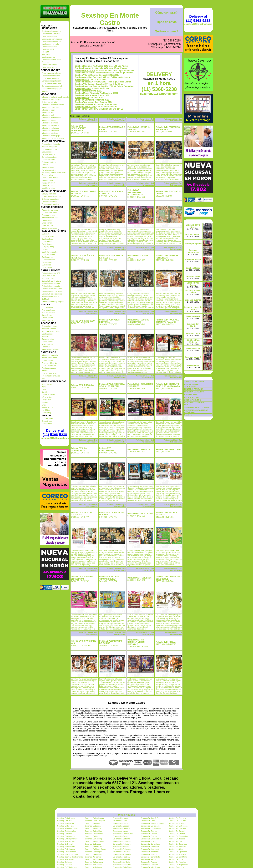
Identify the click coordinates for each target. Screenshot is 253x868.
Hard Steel (46, 410)
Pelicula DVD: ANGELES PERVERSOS (167, 257)
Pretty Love (46, 400)
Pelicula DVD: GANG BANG (140, 514)
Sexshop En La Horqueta (95, 821)
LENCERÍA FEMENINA (194, 389)
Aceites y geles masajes (51, 31)
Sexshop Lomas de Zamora (87, 86)
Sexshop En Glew (64, 821)
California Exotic (48, 395)
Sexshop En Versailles (177, 862)
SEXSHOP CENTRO (193, 400)
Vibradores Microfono (50, 131)
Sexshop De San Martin (178, 857)
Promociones (47, 424)
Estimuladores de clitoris (51, 281)
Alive (44, 387)
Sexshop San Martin (84, 100)
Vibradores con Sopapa (51, 136)
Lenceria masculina (49, 202)
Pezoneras (46, 347)
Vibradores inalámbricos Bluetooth (55, 97)
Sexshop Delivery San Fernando (70, 857)
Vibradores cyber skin (50, 107)
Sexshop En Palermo (121, 852)
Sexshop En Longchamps (67, 839)
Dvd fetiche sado (48, 244)
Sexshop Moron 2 (193, 357)
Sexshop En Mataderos (122, 844)
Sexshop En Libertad (149, 834)
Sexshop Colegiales (84, 104)
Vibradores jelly (48, 112)
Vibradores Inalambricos (51, 118)
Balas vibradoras (48, 276)
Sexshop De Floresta (149, 862)
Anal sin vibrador (48, 313)
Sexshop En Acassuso (122, 854)
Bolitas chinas (47, 360)
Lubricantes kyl (48, 49)
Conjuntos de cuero (49, 213)
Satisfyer (45, 402)
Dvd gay (45, 249)
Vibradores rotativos (50, 133)
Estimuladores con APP (51, 273)
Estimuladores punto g (51, 296)
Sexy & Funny (47, 407)
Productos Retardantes (51, 376)
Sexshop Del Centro (93, 857)
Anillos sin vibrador (49, 358)
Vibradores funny (48, 110)
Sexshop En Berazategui (150, 844)
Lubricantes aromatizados (52, 39)
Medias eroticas (48, 167)
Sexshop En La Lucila (177, 821)
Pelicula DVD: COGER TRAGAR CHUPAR (109, 578)
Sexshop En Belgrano (121, 847)
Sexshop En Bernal (65, 844)
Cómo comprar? (166, 13)
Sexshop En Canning (93, 839)
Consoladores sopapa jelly (52, 86)
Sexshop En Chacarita (66, 836)
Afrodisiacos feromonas (51, 331)
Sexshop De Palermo (121, 859)
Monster (45, 91)
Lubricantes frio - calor (51, 44)
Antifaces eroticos (49, 329)
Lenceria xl (46, 165)
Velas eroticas (47, 344)
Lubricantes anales (49, 36)
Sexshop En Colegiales (66, 831)
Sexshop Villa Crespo (85, 84)
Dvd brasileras (47, 239)
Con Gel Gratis (48, 418)
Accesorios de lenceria (51, 144)
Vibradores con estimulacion (53, 105)
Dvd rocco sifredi (48, 260)
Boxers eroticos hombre (51, 196)
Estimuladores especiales (52, 286)
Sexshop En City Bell (177, 834)
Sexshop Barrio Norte (85, 71)
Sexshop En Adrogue (93, 854)
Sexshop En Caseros (149, 836)
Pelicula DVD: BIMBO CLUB (168, 449)
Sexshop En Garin (148, 821)
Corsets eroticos (48, 160)
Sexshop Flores (82, 82)
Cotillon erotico (48, 334)
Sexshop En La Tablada (150, 826)
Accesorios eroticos (49, 326)
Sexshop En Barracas (177, 847)
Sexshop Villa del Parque (86, 75)
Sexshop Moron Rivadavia (87, 93)
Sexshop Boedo (82, 80)
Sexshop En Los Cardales (151, 839)
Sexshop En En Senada (178, 826)
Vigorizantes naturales (51, 349)
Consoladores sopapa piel (52, 89)
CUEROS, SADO (191, 395)
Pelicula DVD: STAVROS (139, 449)
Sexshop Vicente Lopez (86, 107)
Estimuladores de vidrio (51, 284)
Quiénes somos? (166, 31)
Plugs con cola (48, 320)
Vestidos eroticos (48, 188)
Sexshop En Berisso (93, 844)
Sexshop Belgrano (83, 66)
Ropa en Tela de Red (50, 178)
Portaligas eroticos (49, 170)
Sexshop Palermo (83, 68)
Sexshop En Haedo (121, 818)
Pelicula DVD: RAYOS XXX (83, 321)
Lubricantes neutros (50, 47)
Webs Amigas (126, 815)
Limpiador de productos (51, 34)
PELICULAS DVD (191, 397)
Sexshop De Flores (65, 865)
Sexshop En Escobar (121, 826)
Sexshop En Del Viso (121, 828)
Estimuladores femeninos (52, 289)
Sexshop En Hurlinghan (94, 818)
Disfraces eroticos (49, 162)
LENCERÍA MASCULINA (194, 392)
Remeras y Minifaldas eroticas (54, 173)
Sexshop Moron (82, 91)
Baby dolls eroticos (49, 149)
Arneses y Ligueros (49, 147)
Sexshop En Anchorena (67, 852)
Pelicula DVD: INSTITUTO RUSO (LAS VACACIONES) (168, 385)
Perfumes (46, 62)
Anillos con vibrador (50, 102)
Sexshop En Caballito (121, 839)
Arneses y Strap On (50, 363)
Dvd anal (45, 234)
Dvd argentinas (48, 236)
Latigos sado (47, 220)
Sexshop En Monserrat (66, 847)
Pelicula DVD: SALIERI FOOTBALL (110, 321)
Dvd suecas (46, 265)
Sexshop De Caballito (149, 865)
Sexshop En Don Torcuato (68, 828)
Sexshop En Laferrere (177, 828)
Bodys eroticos (48, 152)
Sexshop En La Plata (121, 823)
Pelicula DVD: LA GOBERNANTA (79, 449)
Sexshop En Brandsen (66, 841)
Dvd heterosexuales (50, 252)
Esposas (45, 336)
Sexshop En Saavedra (94, 862)
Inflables (45, 371)
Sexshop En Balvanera (66, 849)
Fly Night (45, 52)
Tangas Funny (47, 185)
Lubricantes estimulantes (52, 41)
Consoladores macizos (51, 76)
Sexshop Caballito (83, 77)
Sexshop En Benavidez (178, 844)
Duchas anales (48, 307)
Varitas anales (47, 318)
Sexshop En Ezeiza (93, 826)
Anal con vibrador (49, 310)
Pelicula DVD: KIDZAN (166, 642)
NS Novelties (47, 397)
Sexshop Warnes (82, 102)
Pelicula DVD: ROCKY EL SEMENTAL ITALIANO (167, 321)
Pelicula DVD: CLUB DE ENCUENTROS (138, 321)
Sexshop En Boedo (148, 841)
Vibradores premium (50, 123)
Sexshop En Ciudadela (94, 834)
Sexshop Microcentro (85, 73)
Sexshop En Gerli (120, 821)
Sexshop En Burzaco (177, 839)
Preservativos (47, 342)
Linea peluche (47, 225)
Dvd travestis (47, 267)
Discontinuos (47, 421)
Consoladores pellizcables (52, 81)
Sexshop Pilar (81, 109)
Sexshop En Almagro (93, 852)
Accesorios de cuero (50, 210)
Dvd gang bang (48, 247)
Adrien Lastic (47, 384)
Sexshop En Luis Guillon (95, 841)
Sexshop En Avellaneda (150, 849)
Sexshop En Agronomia (178, 852)
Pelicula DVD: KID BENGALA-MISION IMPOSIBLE (136, 642)
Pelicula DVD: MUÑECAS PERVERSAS (82, 257)
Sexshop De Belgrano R (178, 865)
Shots (44, 405)
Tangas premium (48, 183)
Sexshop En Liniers (93, 836)
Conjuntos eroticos (49, 157)
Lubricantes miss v (49, 57)
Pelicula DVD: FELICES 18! (140, 578)
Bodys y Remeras (49, 194)
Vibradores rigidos (49, 120)
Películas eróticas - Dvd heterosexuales (88, 120)
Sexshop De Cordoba (94, 865)
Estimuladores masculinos (52, 291)
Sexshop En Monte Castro (110, 19)
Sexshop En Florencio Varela (152, 823)
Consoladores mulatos (51, 78)
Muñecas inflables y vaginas (53, 302)
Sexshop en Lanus (120, 831)
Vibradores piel (48, 115)
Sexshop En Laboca (93, 828)
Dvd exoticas (47, 242)
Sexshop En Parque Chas (68, 854)
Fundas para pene (49, 368)
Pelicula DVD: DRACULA (82, 385)
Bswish (45, 392)
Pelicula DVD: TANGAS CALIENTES (82, 514)
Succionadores (48, 278)
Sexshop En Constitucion (151, 828)
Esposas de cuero (49, 215)
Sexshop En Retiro (148, 859)
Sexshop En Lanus (65, 834)
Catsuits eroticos (48, 154)
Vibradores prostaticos (51, 125)
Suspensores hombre (50, 204)
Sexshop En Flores (93, 823)
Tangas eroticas (48, 180)
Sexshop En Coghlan (93, 831)
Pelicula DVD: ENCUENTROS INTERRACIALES (135, 193)
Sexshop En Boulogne (122, 841)
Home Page (75, 116)
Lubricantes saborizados (51, 60)
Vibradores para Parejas (51, 100)
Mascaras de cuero (49, 228)
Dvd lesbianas (47, 257)
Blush (44, 389)
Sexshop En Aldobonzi (150, 852)
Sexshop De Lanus (65, 862)
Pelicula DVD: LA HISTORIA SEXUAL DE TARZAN (112, 385)
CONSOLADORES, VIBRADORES (192, 385)
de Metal (45, 299)
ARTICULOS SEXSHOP (194, 382)
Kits (43, 378)
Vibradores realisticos (50, 128)
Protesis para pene (49, 373)
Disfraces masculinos (50, 199)
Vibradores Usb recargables (53, 138)
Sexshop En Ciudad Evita (123, 834)
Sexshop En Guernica (177, 818)
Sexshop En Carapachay (178, 836)
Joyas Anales (47, 315)
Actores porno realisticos (51, 73)
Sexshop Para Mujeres (193, 341)
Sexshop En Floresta (66, 823)
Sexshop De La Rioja (121, 862)
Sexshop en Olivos (176, 849)
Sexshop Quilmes (83, 89)
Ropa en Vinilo (48, 175)
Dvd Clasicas (47, 262)
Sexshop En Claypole (177, 831)
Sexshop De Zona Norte (150, 857)
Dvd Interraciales (48, 254)
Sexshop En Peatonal (121, 857)
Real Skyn (46, 54)
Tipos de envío (167, 22)
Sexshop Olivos (82, 98)
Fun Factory (47, 413)
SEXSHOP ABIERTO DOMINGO (197, 407)
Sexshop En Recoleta (66, 859)
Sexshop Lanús (82, 95)
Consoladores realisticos (51, 83)
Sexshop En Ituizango (66, 818)
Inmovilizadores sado (50, 218)
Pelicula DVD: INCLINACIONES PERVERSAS (79, 128)
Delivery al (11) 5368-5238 (55, 433)
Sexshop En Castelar (121, 836)
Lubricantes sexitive (50, 65)
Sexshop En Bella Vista (94, 847)
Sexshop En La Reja (65, 826)
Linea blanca (47, 223)
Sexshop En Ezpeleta (177, 823)
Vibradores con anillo (50, 355)
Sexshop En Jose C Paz (150, 818)
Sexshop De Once (176, 859)
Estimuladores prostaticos (52, 294)
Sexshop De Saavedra (94, 859)
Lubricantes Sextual (50, 67)
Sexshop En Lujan (176, 841)
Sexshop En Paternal (149, 854)
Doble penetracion (49, 365)
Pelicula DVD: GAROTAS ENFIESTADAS (82, 578)
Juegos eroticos (48, 339)
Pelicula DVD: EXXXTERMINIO (107, 449)
